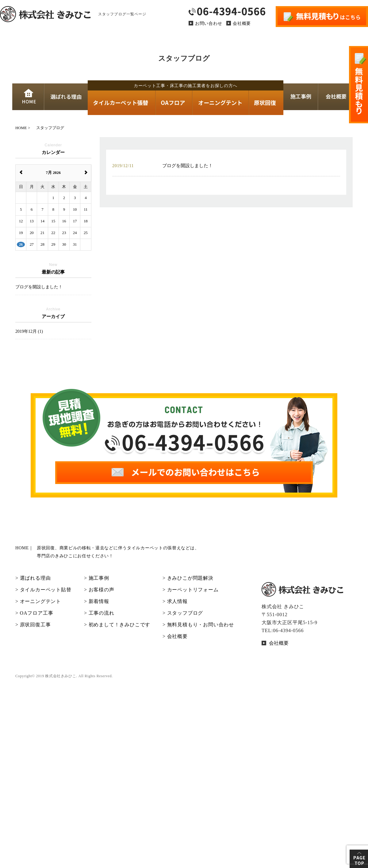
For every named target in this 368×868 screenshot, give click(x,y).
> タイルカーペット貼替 (43, 590)
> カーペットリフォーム (191, 590)
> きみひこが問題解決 (188, 578)
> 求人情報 (175, 601)
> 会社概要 (175, 636)
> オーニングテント (38, 601)
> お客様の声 (99, 590)
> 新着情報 (97, 601)
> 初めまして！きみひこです (117, 625)
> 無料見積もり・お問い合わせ (198, 625)
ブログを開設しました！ (39, 287)
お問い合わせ (209, 23)
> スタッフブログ (183, 613)
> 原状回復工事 (33, 625)
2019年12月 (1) (29, 331)
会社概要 (242, 23)
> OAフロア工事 (34, 613)
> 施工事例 (97, 578)
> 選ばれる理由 (33, 578)
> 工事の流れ (99, 613)
